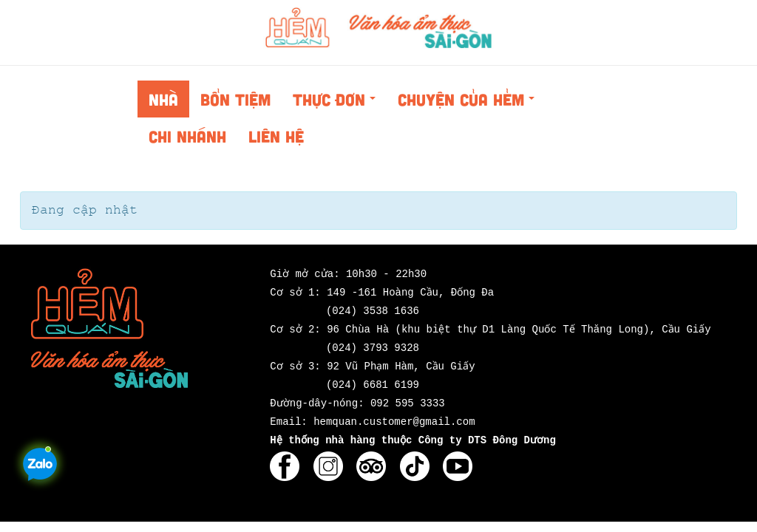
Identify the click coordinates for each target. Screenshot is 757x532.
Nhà (163, 99)
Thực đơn (338, 103)
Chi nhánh (187, 136)
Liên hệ (276, 136)
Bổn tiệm (235, 99)
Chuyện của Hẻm (470, 103)
